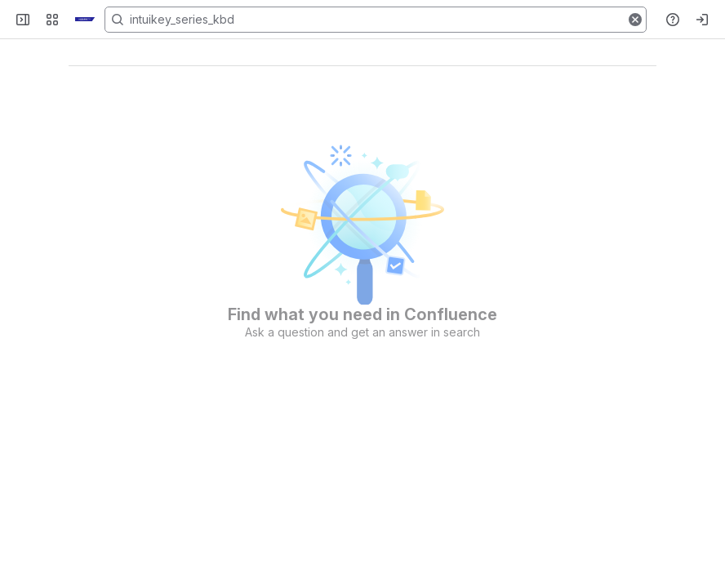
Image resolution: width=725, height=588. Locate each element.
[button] (635, 20)
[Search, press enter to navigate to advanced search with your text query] (376, 20)
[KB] (85, 20)
